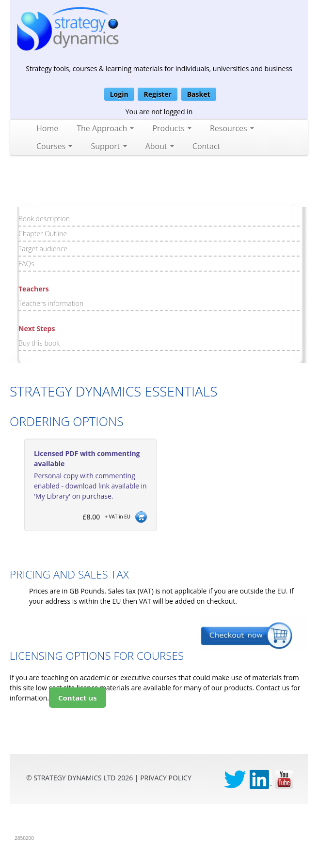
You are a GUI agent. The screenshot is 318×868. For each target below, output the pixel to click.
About (160, 146)
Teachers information (51, 303)
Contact (206, 146)
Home (47, 128)
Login (119, 94)
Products (172, 128)
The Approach (105, 128)
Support (109, 146)
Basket (199, 94)
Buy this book (39, 343)
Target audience (43, 249)
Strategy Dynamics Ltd (74, 778)
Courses (54, 146)
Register (157, 94)
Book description (44, 219)
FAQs (26, 264)
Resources (232, 128)
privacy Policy (166, 778)
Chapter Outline (43, 234)
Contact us (78, 698)
